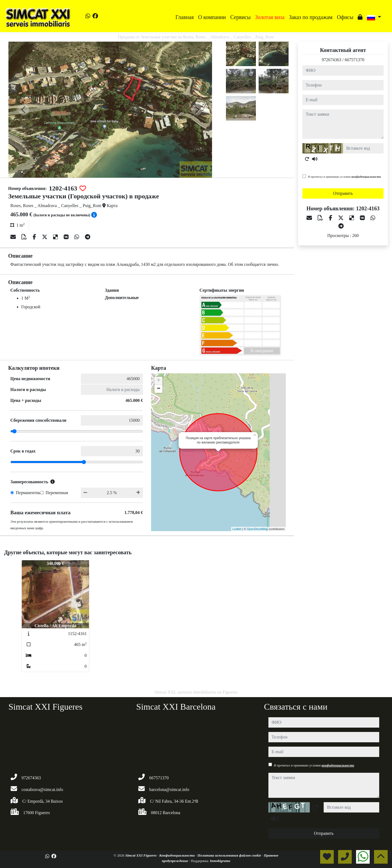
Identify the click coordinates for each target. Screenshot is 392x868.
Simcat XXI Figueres (141, 855)
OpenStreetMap (258, 529)
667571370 (354, 60)
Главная (185, 17)
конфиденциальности (366, 177)
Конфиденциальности (177, 855)
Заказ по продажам (311, 17)
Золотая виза (270, 17)
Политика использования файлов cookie (230, 855)
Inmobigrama (220, 861)
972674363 (332, 60)
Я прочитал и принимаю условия (344, 177)
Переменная (57, 493)
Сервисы (241, 17)
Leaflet (237, 529)
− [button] (159, 389)
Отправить (343, 193)
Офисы (345, 17)
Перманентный (30, 493)
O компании (212, 17)
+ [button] (159, 381)
